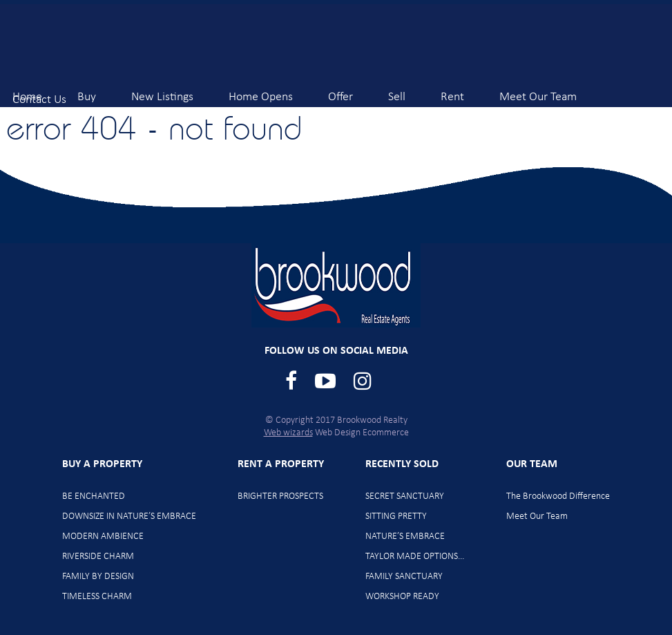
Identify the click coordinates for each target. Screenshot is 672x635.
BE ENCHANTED (94, 496)
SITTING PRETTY (396, 516)
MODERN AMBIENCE (103, 537)
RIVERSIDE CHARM (98, 557)
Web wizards (288, 433)
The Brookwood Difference (558, 496)
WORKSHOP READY (402, 597)
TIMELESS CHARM (97, 597)
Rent (452, 91)
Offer (340, 91)
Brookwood (118, 43)
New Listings (162, 91)
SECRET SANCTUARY (405, 496)
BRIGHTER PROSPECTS (280, 496)
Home (27, 91)
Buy (87, 91)
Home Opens (261, 91)
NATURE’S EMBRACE (405, 537)
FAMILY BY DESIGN (98, 577)
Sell (397, 91)
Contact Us (39, 94)
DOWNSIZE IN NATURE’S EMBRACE (129, 516)
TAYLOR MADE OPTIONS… (415, 557)
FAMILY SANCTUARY (404, 577)
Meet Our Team (538, 91)
